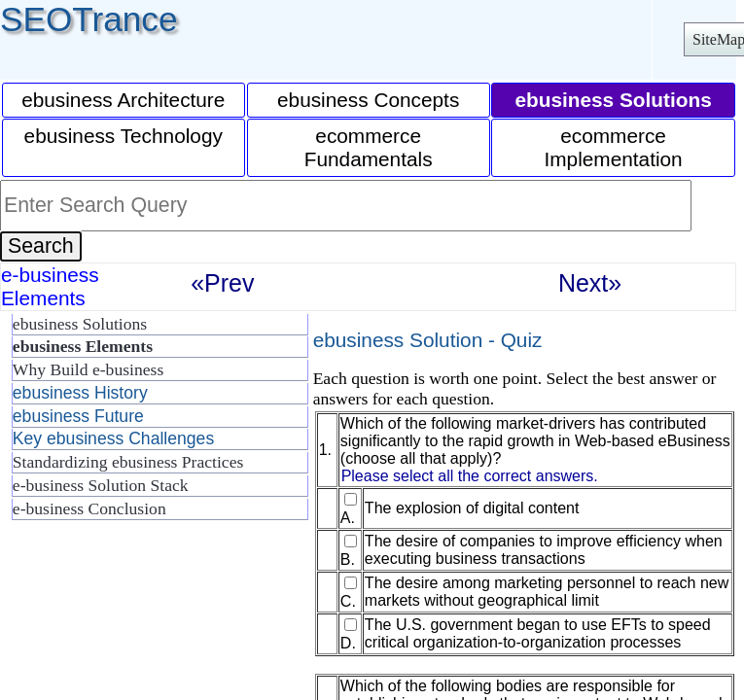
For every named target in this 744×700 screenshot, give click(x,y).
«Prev (222, 283)
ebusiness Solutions (80, 324)
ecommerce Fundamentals (369, 147)
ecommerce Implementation (613, 147)
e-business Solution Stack (101, 485)
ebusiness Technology (124, 136)
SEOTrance (89, 19)
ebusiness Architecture (123, 100)
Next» (590, 283)
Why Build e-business (88, 369)
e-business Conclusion (89, 508)
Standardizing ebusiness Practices (128, 462)
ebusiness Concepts (368, 100)
